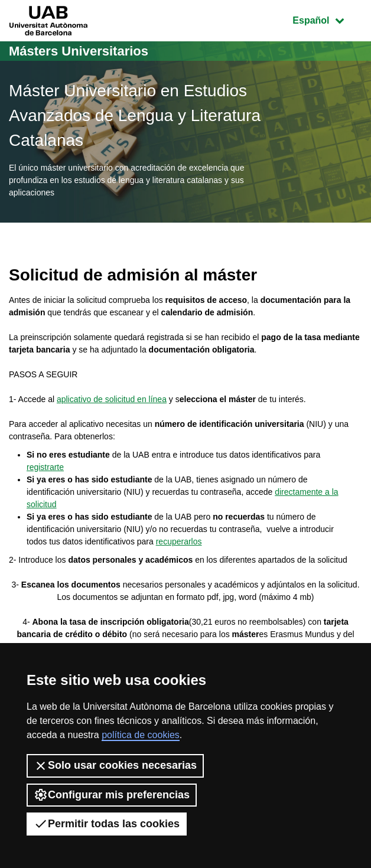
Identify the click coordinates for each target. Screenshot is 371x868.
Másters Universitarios (79, 51)
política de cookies (141, 735)
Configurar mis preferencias (112, 795)
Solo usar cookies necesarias (115, 766)
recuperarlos (179, 541)
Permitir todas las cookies (107, 824)
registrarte (45, 467)
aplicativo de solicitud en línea (112, 399)
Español (327, 19)
